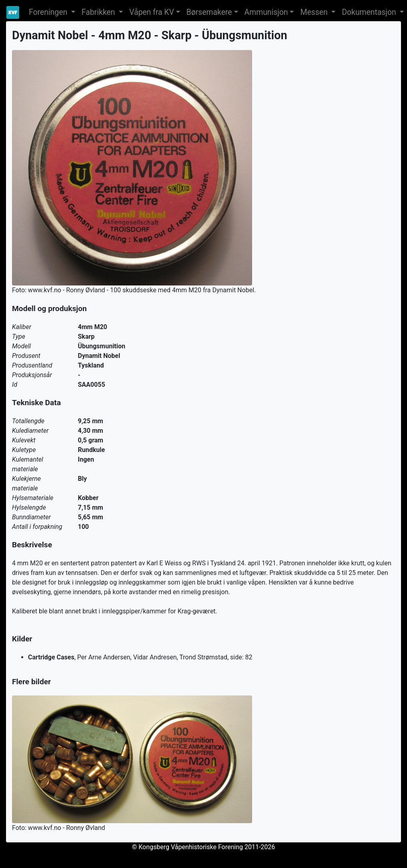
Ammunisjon (266, 12)
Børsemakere (209, 12)
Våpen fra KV (152, 12)
